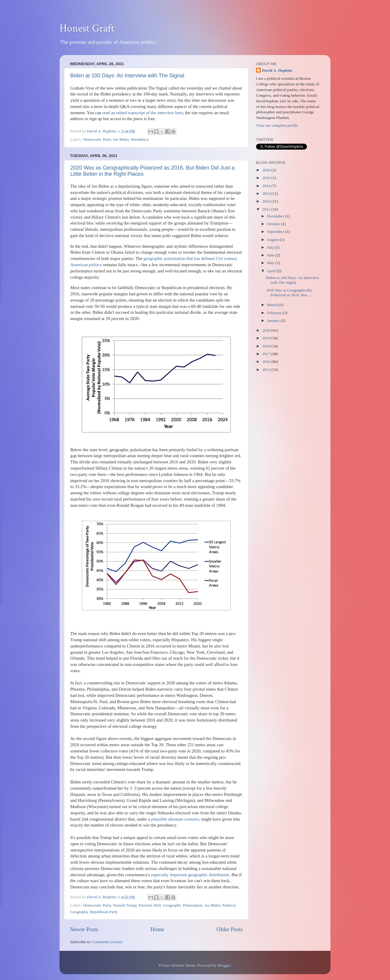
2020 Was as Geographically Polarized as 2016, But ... (289, 293)
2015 (267, 370)
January (274, 320)
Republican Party (104, 912)
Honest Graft (87, 28)
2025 (267, 178)
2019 (267, 338)
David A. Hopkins (277, 70)
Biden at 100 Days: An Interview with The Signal (127, 76)
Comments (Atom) (107, 942)
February (275, 313)
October (274, 224)
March (273, 305)
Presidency (140, 139)
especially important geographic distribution (190, 875)
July (271, 247)
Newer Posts (84, 929)
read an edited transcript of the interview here (143, 113)
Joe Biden (121, 139)
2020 (267, 330)
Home (157, 929)
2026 (267, 170)
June (271, 255)
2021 (267, 209)
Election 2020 (150, 905)
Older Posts (230, 929)
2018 (267, 346)
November (276, 216)
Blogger (224, 965)
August (273, 240)
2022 (267, 201)
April (272, 271)
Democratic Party (97, 139)
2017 (267, 354)
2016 (267, 362)
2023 (267, 193)
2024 (267, 186)
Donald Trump (125, 905)
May (271, 263)
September (276, 232)
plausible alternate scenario (175, 819)
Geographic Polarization (183, 905)
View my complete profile (277, 125)
